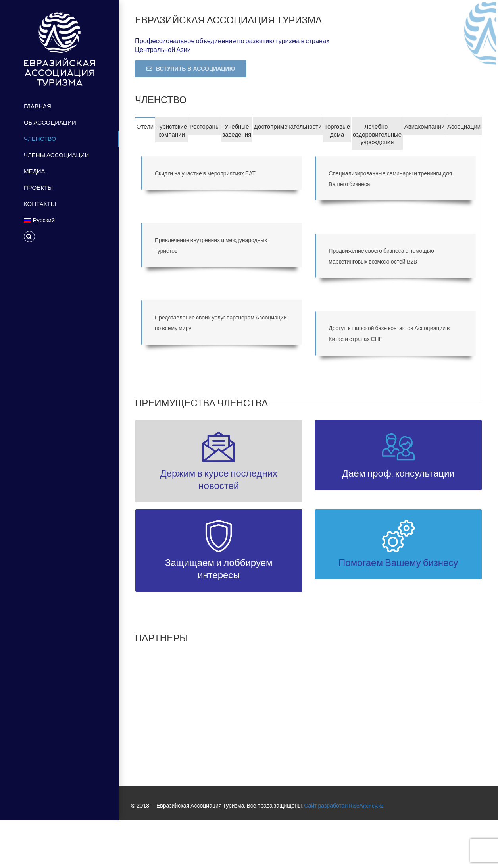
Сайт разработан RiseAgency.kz (344, 805)
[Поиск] (60, 237)
